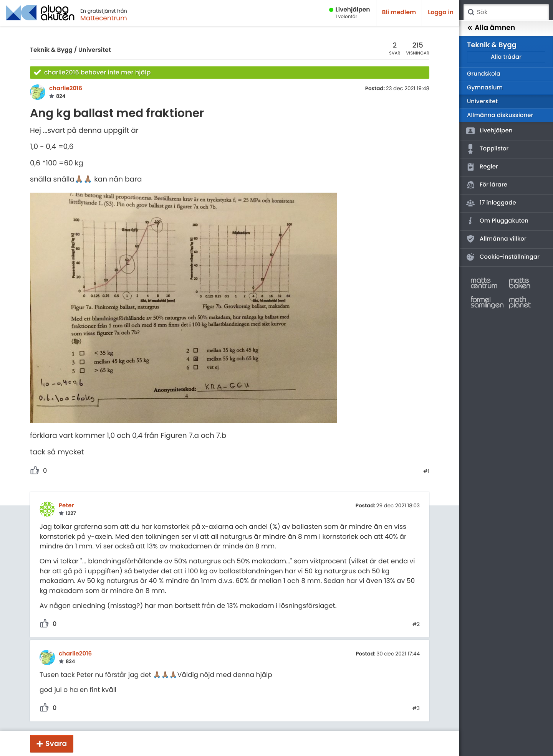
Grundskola (484, 74)
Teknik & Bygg (51, 50)
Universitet (95, 50)
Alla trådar (506, 57)
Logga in (441, 12)
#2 (416, 624)
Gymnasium (485, 88)
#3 (416, 708)
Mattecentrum (104, 18)
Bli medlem (399, 12)
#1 (426, 471)
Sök (471, 12)
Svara (56, 744)
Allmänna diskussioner (500, 115)
